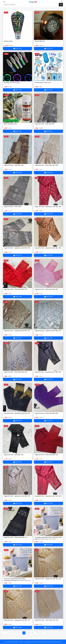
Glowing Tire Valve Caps (12, 83)
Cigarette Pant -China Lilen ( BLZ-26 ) (47, 620)
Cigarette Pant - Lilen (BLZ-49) (14, 165)
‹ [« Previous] (5, 633)
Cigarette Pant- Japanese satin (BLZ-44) (48, 248)
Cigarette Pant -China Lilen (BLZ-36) (46, 413)
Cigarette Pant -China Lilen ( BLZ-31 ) (16, 537)
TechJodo (59, 642)
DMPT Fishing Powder (10, 124)
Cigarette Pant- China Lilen (12, 207)
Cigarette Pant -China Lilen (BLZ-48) (46, 165)
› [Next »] (44, 633)
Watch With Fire (40, 41)
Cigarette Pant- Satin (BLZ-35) (14, 455)
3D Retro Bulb (8, 41)
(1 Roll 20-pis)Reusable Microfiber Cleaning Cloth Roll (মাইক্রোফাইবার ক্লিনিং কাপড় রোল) (17, 580)
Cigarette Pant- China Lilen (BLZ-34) (46, 455)
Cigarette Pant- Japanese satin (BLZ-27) (17, 620)
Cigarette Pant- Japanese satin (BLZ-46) (48, 207)
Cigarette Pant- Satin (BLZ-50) (45, 124)
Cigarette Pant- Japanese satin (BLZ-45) (17, 248)
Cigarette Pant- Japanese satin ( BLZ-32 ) (48, 496)
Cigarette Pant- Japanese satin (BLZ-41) (17, 331)
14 (41, 633)
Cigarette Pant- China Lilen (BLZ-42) (46, 289)
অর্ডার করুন (18, 48)
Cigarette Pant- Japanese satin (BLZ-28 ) (48, 579)
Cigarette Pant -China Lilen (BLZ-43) (15, 289)
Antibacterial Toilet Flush (43, 83)
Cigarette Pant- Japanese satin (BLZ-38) (48, 372)
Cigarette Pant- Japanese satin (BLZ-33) (17, 496)
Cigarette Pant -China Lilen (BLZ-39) (15, 372)
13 (38, 633)
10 (32, 633)
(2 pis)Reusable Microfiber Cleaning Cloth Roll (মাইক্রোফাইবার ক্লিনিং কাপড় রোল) (48, 538)
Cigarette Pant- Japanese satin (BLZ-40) (48, 331)
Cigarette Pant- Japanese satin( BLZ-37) (17, 413)
